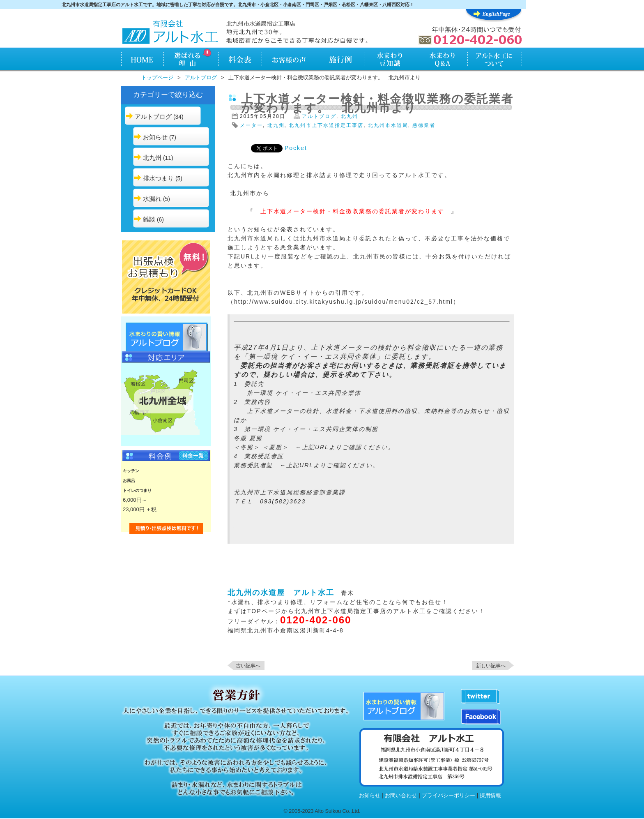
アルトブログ (201, 77)
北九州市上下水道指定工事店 (326, 125)
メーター (251, 125)
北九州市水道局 (388, 125)
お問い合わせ (401, 796)
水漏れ (152, 199)
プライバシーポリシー (448, 796)
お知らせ (155, 137)
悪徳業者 (424, 125)
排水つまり (158, 178)
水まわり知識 (391, 60)
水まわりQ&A (442, 60)
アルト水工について (495, 60)
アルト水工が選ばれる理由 (191, 60)
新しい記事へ (491, 666)
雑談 (149, 219)
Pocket (296, 148)
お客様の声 (289, 60)
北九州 (152, 158)
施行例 (340, 60)
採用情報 (490, 796)
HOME (142, 60)
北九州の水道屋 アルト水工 (281, 593)
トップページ (157, 77)
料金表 (240, 60)
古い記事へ (248, 666)
